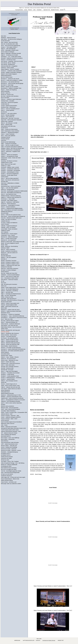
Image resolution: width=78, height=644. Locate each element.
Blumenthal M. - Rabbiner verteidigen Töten (11, 88)
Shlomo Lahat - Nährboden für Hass (10, 360)
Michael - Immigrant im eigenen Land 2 (10, 264)
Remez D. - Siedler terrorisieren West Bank (11, 311)
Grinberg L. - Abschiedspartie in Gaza (10, 172)
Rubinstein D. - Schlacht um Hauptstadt (10, 314)
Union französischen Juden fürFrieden (10, 442)
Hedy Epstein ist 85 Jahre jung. (8, 126)
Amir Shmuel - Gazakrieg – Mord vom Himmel (12, 61)
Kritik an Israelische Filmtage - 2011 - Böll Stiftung (13, 463)
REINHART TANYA (5, 313)
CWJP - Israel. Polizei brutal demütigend (10, 409)
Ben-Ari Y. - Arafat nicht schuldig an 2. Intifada (12, 80)
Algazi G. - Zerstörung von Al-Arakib (9, 55)
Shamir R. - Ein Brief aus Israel (8, 60)
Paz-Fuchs (4, 283)
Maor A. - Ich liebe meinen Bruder (9, 238)
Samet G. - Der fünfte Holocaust (8, 337)
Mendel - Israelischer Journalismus (9, 251)
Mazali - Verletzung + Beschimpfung (9, 246)
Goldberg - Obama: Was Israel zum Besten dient (12, 148)
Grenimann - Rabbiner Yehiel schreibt (10, 167)
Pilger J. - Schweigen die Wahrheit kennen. (11, 294)
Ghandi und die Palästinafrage (8, 142)
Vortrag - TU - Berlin (37, 94)
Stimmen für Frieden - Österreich (9, 449)
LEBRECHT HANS (5, 231)
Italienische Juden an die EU (8, 424)
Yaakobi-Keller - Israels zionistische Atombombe (12, 398)
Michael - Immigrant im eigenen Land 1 (10, 262)
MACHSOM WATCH (6, 436)
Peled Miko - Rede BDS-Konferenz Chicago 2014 (13, 300)
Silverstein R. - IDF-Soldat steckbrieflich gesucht (12, 351)
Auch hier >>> (42, 320)
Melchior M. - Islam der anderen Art (9, 253)
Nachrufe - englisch (36, 89)
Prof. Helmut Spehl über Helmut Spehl (41, 98)
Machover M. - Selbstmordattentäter (9, 237)
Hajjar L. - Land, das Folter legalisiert (10, 188)
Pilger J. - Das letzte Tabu (7, 292)
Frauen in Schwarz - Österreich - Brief (10, 416)
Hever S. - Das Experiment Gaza (9, 194)
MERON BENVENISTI (6, 76)
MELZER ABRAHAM (6, 256)
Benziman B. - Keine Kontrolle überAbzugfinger (12, 83)
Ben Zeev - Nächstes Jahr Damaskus (10, 96)
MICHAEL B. (4, 259)
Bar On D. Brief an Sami (7, 77)
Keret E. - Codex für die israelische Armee (11, 215)
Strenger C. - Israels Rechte (8, 374)
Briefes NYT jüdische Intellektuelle (9, 465)
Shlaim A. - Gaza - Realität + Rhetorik (10, 357)
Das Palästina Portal (39, 4)
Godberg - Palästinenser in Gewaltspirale (11, 150)
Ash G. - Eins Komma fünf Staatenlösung (11, 46)
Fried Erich (4, 140)
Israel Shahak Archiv (14, 33)
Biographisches (35, 73)
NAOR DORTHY (5, 272)
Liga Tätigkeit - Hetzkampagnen (40, 86)
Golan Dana (4, 153)
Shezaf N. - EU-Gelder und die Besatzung (11, 348)
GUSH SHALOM (5, 420)
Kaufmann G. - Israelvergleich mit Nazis (10, 205)
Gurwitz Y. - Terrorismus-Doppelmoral (10, 174)
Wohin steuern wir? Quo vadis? (8, 164)
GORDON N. (4, 159)
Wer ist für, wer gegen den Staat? (9, 469)
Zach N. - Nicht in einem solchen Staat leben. (12, 403)
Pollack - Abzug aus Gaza (7, 297)
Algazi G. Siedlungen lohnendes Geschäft (11, 53)
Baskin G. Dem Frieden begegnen (9, 74)
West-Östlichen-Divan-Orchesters (9, 468)
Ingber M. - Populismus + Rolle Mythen (10, 202)
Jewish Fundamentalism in (40, 423)
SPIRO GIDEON (5, 352)
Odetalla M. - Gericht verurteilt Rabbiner (10, 275)
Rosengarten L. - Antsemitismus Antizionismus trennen (14, 318)
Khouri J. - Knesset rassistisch (8, 207)
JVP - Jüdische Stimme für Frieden (9, 433)
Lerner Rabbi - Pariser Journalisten (9, 229)
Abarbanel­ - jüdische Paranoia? (8, 38)
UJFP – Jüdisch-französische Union (9, 444)
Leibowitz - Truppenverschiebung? (9, 226)
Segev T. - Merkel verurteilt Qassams (10, 340)
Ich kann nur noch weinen (7, 474)
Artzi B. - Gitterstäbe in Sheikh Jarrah (10, 50)
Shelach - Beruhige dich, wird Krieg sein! (10, 330)
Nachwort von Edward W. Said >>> (40, 255)
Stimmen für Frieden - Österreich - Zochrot (11, 450)
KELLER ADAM (5, 213)
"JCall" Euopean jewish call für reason (10, 430)
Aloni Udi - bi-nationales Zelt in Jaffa (9, 44)
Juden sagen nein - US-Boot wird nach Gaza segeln (13, 477)
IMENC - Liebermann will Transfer (9, 427)
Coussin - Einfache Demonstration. (9, 106)
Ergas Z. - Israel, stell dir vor (8, 117)
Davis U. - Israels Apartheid (8, 110)
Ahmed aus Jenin (5, 460)
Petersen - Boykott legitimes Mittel (9, 305)
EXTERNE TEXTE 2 (6, 455)
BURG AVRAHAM (5, 91)
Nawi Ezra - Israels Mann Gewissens (10, 269)
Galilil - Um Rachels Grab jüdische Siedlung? (11, 147)
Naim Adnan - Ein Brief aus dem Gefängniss (11, 39)
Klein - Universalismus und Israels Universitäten (12, 210)
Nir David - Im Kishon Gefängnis (8, 270)
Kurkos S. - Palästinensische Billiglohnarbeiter (12, 208)
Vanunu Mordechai (5, 390)
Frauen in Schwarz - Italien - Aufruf (9, 419)
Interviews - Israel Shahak (38, 75)
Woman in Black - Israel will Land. (9, 446)
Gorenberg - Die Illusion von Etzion (9, 161)
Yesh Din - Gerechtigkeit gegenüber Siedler (11, 471)
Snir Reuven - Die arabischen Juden (9, 338)
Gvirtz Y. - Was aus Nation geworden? (10, 178)
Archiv (42, 19)
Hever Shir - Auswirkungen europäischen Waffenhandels (14, 191)
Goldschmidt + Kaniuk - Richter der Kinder (11, 158)
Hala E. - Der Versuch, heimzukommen (10, 180)
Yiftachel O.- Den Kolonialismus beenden (11, 401)
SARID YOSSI (4, 329)
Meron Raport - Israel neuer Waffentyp (10, 438)
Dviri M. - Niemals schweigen (8, 115)
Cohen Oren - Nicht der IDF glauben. (10, 102)
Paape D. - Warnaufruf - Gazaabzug (9, 291)
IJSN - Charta (4, 425)
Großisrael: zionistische (37, 77)
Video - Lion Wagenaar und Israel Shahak (42, 92)
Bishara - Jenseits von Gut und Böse (10, 87)
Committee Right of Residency (8, 411)
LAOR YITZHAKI (5, 224)
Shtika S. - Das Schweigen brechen (9, 381)
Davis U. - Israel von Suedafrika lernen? (10, 109)
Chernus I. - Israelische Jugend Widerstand (11, 99)
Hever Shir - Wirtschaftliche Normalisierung (11, 193)
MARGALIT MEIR (5, 248)
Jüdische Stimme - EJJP (7, 414)
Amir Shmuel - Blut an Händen (8, 63)
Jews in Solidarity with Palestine (8, 435)
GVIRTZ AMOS (5, 177)
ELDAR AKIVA (4, 128)
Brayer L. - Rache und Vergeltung (9, 90)
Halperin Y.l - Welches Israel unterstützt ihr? (11, 197)
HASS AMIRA (4, 185)
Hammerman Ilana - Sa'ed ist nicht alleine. (11, 186)
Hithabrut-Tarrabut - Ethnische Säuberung (11, 196)
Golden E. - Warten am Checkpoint (9, 155)
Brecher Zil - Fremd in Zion (7, 95)
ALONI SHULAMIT (5, 41)
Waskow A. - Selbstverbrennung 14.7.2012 (11, 395)
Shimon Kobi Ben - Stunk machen (9, 335)
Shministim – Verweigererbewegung (9, 452)
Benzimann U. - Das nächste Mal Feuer (10, 82)
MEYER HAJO (4, 254)
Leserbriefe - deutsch (37, 82)
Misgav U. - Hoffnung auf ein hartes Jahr (10, 265)
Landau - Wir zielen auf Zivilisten (9, 219)
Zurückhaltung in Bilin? (6, 466)
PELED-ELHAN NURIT (6, 302)
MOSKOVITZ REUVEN (6, 267)
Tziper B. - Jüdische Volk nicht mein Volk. (11, 387)
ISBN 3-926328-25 (46, 420)
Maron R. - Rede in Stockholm (8, 250)
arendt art (60, 640)
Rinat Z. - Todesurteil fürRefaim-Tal (9, 322)
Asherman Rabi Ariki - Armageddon (9, 66)
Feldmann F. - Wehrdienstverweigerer (10, 132)
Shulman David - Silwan (7, 356)
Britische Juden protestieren (8, 406)
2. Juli (48, 28)
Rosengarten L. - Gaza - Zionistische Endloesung (12, 316)
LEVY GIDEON (5, 232)
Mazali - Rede (4, 245)
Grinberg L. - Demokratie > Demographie (11, 170)
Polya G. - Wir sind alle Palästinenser (10, 289)
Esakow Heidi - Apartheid (7, 121)
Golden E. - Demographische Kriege (9, 156)
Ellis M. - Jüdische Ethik (7, 125)
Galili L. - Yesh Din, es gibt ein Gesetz (10, 145)
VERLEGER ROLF (5, 392)
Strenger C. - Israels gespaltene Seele (10, 376)
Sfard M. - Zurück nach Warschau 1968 (10, 344)
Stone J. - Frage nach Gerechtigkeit (9, 371)
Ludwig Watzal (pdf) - (36, 310)
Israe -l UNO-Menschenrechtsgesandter (10, 473)
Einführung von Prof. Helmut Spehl (40, 70)
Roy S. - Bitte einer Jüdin (7, 319)
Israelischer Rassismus (6, 476)
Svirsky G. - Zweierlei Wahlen (8, 379)
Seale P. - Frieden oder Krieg (8, 362)
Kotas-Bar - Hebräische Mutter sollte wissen (11, 218)
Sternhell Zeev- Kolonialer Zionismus (10, 367)
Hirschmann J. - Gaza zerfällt (8, 199)
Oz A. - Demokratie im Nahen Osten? (10, 278)
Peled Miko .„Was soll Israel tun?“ (9, 299)
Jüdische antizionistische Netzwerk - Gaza (11, 431)
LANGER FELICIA (5, 221)
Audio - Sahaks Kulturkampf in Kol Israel (42, 72)
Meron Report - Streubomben (8, 439)
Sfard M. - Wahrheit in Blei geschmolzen (10, 343)
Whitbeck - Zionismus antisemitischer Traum (11, 397)
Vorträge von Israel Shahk (38, 96)
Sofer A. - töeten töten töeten (8, 365)
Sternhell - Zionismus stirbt (7, 368)
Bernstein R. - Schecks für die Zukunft (10, 79)
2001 (51, 28)
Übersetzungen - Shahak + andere (40, 91)
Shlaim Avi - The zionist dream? (8, 359)
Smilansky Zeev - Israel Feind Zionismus (10, 363)
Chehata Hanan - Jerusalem (8, 101)
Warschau (42, 28)
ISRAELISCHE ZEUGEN (7, 457)
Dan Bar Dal (4, 112)
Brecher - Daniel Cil (6, 93)
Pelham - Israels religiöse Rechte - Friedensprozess (13, 287)
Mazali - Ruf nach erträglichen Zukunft (10, 243)
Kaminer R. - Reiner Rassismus (8, 204)
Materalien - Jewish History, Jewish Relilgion (43, 80)
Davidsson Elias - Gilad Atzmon (8, 107)
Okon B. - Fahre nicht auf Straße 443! (10, 276)
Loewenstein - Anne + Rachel (8, 235)
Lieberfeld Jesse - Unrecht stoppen (9, 234)
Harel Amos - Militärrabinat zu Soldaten (10, 183)
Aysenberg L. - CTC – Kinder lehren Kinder (11, 57)
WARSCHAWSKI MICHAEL (7, 393)
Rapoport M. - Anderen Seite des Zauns (10, 310)
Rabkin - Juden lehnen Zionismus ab (10, 306)
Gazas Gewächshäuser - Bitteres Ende (10, 479)
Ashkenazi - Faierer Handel (7, 68)
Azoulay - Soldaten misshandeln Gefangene (11, 72)
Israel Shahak (53, 488)
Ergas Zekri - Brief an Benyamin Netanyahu (11, 120)
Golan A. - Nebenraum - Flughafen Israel (10, 151)
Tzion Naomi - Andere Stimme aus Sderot (11, 389)
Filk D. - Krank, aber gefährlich (8, 136)
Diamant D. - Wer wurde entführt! (9, 114)
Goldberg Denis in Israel (7, 163)
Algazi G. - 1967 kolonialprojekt (8, 49)
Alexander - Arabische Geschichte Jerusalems (12, 58)
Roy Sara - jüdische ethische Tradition (10, 321)
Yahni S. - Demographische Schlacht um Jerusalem (13, 400)
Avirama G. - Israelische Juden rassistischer (11, 71)
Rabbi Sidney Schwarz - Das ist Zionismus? (11, 327)
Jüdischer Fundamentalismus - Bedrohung (42, 79)
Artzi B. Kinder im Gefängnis (8, 52)
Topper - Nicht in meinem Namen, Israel (10, 386)
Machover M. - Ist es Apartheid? (8, 240)
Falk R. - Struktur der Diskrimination (9, 129)
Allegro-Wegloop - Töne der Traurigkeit (10, 69)
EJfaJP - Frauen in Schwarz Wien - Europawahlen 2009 (14, 412)
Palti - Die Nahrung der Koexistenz (9, 284)
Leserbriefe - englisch (37, 84)
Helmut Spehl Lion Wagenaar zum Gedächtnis (43, 99)
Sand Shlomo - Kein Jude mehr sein (9, 325)
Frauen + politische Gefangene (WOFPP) (11, 417)
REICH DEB (4, 308)
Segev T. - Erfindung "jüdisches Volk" (10, 341)
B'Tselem (3, 405)
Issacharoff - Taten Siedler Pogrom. (9, 201)
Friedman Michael (5, 139)
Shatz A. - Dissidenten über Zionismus (10, 333)
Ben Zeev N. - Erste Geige (7, 85)
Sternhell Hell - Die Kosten (7, 370)
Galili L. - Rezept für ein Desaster (9, 144)
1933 (38, 28)
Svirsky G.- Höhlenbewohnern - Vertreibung (11, 378)
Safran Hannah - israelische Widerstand (10, 324)
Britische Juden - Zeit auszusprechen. (10, 408)
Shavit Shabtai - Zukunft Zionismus (9, 346)
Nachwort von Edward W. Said (39, 87)
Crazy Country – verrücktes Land (9, 482)
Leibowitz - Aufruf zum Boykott (8, 227)
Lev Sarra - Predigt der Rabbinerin (9, 223)
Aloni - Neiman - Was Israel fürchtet (9, 42)
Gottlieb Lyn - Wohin (6, 166)
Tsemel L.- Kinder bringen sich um (9, 384)
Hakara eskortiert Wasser (7, 480)
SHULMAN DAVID (5, 354)
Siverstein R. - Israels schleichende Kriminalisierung (13, 349)
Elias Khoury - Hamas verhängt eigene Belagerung (13, 216)
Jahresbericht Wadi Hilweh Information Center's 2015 (13, 428)
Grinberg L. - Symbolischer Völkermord (10, 169)
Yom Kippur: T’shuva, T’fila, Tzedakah (10, 461)
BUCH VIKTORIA (5, 98)
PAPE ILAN (4, 286)
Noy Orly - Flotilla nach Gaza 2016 (9, 273)
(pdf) (71, 345)
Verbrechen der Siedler (6, 458)
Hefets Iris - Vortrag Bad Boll (8, 189)
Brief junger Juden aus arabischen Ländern (11, 484)
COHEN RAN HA (5, 104)
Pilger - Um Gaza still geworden (9, 295)
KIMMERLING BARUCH (7, 212)
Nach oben (4, 36)
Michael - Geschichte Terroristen (9, 261)
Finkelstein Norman (6, 137)
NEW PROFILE (5, 441)
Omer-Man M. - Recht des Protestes (9, 280)
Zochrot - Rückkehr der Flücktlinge (9, 447)
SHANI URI (4, 382)
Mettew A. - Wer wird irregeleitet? (9, 257)
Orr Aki (3, 281)
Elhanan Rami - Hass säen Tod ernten (10, 118)
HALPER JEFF (5, 182)
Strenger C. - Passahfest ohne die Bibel (10, 373)
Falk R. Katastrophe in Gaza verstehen (10, 131)
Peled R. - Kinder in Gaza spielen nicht (10, 303)
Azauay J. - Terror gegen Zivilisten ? (9, 47)
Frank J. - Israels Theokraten (8, 134)
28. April (34, 28)
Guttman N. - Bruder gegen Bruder (9, 175)
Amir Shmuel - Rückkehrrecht (8, 64)
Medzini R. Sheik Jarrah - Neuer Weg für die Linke (13, 242)
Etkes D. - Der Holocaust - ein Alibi (9, 123)
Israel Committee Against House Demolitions (11, 422)
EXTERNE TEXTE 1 (6, 454)
